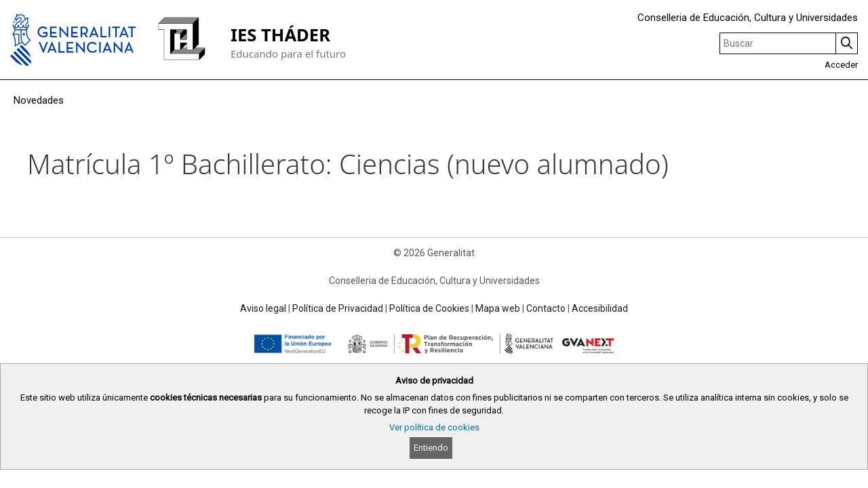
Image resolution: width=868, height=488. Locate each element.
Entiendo (431, 448)
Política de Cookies (429, 308)
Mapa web (498, 308)
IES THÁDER (280, 35)
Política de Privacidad (338, 308)
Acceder (841, 65)
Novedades (39, 100)
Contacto (546, 308)
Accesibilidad (600, 308)
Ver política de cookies (434, 427)
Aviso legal (263, 308)
